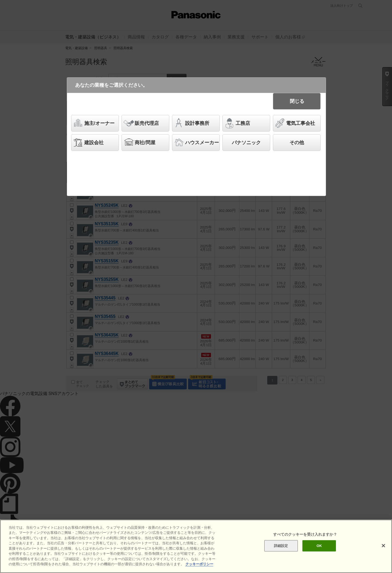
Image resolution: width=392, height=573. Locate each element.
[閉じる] (383, 546)
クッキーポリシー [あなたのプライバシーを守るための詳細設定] (199, 564)
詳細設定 (281, 546)
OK (319, 546)
